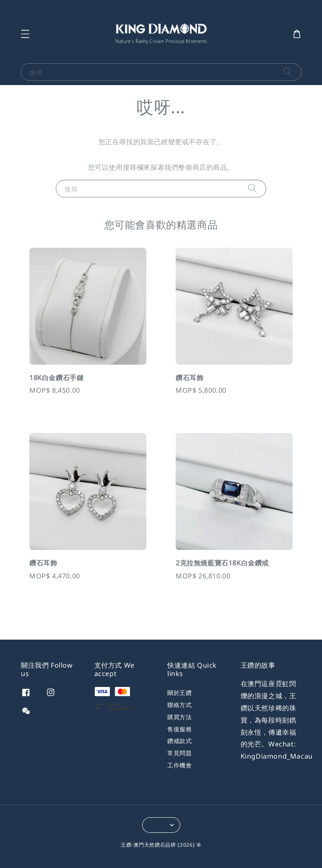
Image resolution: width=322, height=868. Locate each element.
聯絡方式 (179, 705)
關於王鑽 (179, 693)
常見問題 (179, 753)
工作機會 (179, 765)
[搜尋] (288, 72)
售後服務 (179, 729)
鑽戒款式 (179, 741)
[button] (25, 34)
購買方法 (179, 717)
